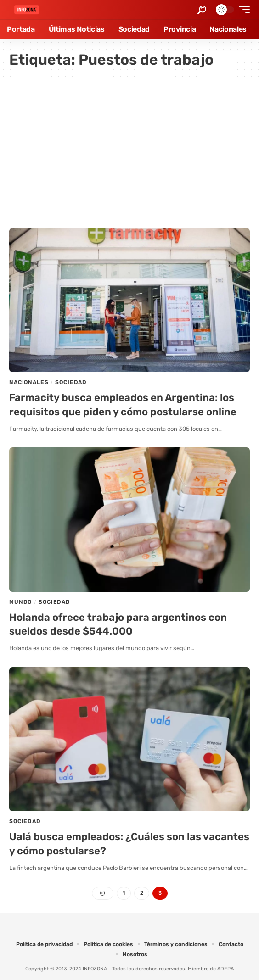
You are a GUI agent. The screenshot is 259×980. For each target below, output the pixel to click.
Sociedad (71, 382)
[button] (202, 10)
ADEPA (225, 969)
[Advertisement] (129, 150)
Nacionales (29, 382)
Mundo (20, 602)
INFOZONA (95, 969)
